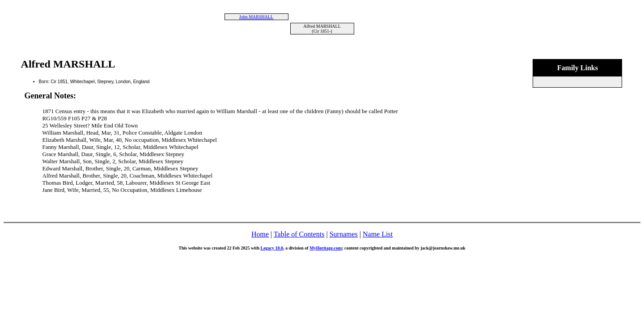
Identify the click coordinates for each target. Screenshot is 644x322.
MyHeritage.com (326, 248)
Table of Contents (299, 234)
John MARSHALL (256, 17)
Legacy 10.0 (272, 248)
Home (260, 234)
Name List (378, 234)
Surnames (344, 234)
